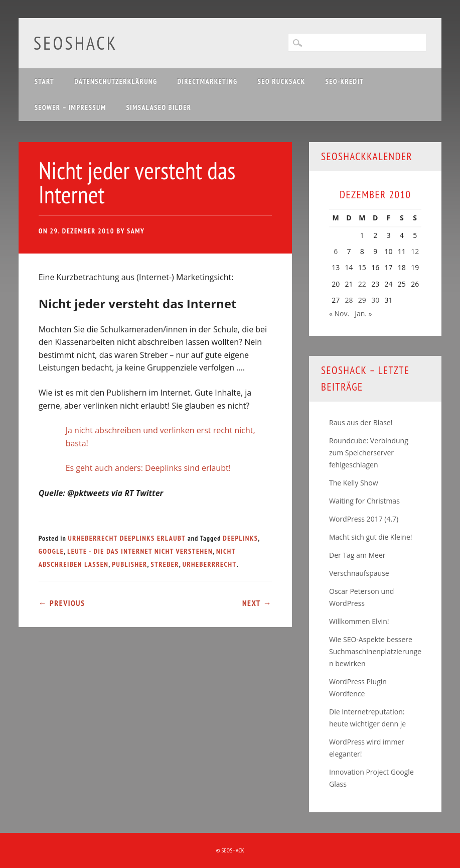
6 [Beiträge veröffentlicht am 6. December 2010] (336, 251)
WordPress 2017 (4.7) (364, 519)
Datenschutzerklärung (116, 81)
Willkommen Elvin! (359, 621)
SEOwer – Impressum (70, 107)
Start (45, 81)
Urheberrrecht (210, 564)
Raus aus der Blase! (361, 422)
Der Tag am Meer (357, 555)
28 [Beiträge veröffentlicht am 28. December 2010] (349, 300)
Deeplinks (240, 538)
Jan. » (363, 314)
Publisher (129, 564)
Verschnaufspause (359, 573)
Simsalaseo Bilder (159, 107)
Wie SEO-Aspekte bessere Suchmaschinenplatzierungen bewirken (375, 651)
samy (136, 231)
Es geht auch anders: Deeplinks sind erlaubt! (148, 468)
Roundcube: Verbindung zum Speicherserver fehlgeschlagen (369, 453)
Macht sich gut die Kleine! (370, 537)
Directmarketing (207, 81)
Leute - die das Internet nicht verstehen (140, 551)
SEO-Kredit (345, 81)
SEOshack (76, 43)
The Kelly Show (353, 483)
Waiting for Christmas (364, 501)
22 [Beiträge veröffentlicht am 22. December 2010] (362, 284)
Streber (165, 564)
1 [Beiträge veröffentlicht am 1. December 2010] (362, 235)
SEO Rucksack (282, 81)
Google (51, 551)
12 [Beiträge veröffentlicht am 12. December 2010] (415, 251)
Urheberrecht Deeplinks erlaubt (127, 538)
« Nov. (339, 314)
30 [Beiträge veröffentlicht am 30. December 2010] (375, 300)
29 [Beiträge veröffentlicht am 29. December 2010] (362, 300)
